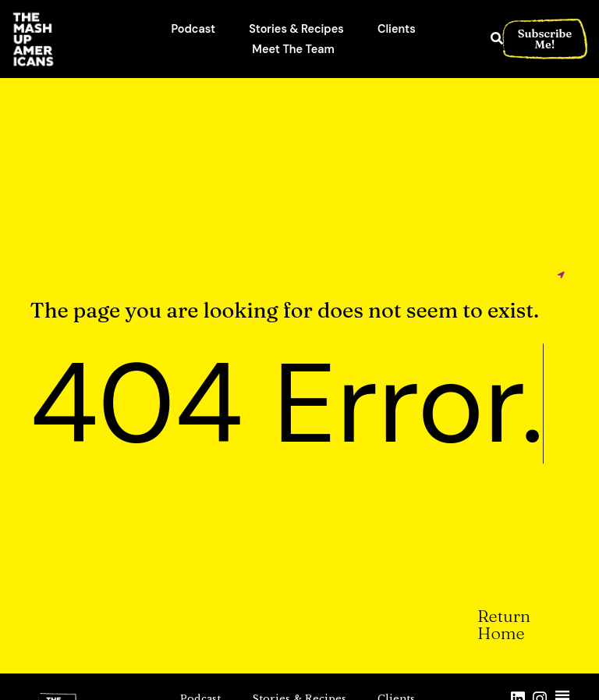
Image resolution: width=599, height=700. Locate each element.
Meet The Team (293, 49)
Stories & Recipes (296, 29)
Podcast (194, 29)
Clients (397, 29)
